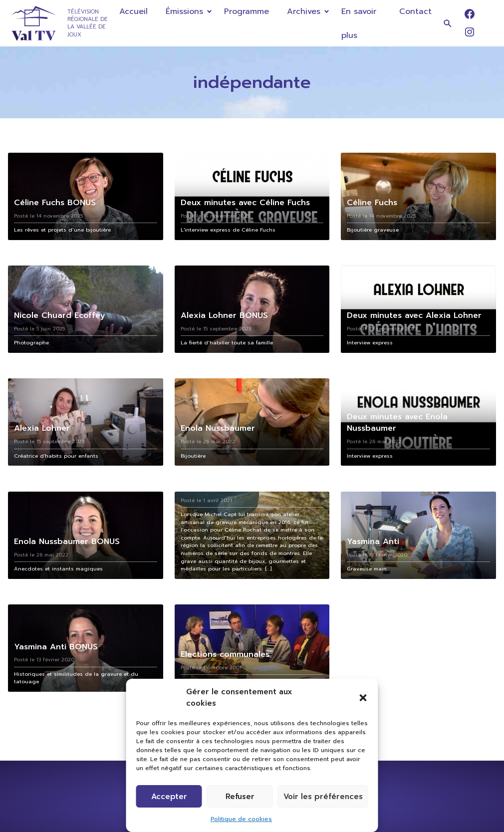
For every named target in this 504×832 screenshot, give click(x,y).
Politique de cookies (241, 819)
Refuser (240, 797)
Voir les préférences (323, 797)
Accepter (169, 797)
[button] (363, 698)
